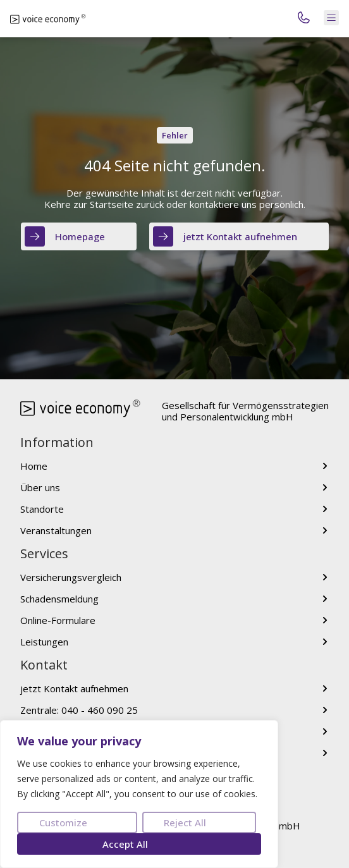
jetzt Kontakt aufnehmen (74, 688)
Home (34, 466)
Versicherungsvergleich (71, 577)
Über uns (40, 487)
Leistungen (44, 642)
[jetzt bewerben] (325, 753)
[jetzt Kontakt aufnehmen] (325, 688)
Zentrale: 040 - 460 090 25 (79, 710)
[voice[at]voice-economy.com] (325, 731)
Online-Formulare (58, 620)
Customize (63, 822)
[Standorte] (325, 509)
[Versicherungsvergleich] (325, 577)
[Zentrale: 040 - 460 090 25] (325, 710)
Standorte (42, 509)
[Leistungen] (325, 642)
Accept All (125, 844)
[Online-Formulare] (325, 620)
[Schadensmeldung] (325, 599)
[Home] (325, 466)
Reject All (185, 822)
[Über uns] (325, 487)
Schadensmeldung (59, 599)
